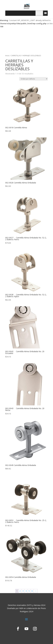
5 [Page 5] (29, 591)
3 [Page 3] (23, 591)
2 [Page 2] (20, 591)
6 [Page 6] (32, 591)
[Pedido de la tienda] (33, 79)
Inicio (7, 56)
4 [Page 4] (26, 591)
